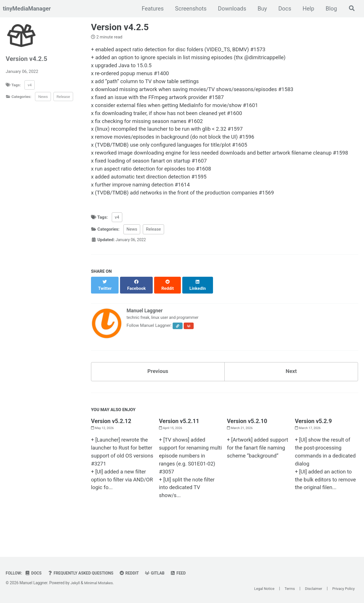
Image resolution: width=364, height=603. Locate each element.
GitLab (163, 573)
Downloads (230, 9)
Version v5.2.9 (313, 437)
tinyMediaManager (27, 9)
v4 (30, 85)
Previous (158, 387)
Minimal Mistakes (100, 583)
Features (151, 9)
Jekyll (76, 583)
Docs (283, 9)
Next (291, 387)
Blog (329, 9)
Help (306, 9)
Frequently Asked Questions (85, 573)
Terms (285, 589)
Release (63, 97)
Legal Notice (258, 589)
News (43, 97)
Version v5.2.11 (179, 437)
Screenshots (189, 9)
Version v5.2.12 (111, 437)
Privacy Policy (343, 589)
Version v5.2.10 (247, 437)
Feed (187, 573)
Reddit (136, 573)
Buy (260, 9)
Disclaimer (310, 589)
